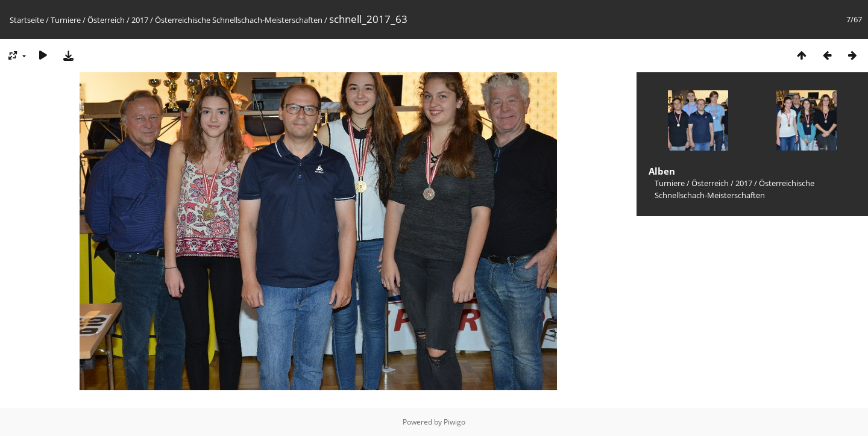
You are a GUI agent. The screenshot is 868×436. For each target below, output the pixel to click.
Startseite (27, 20)
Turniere (66, 20)
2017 (140, 20)
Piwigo (454, 422)
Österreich (106, 20)
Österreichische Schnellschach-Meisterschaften (239, 20)
